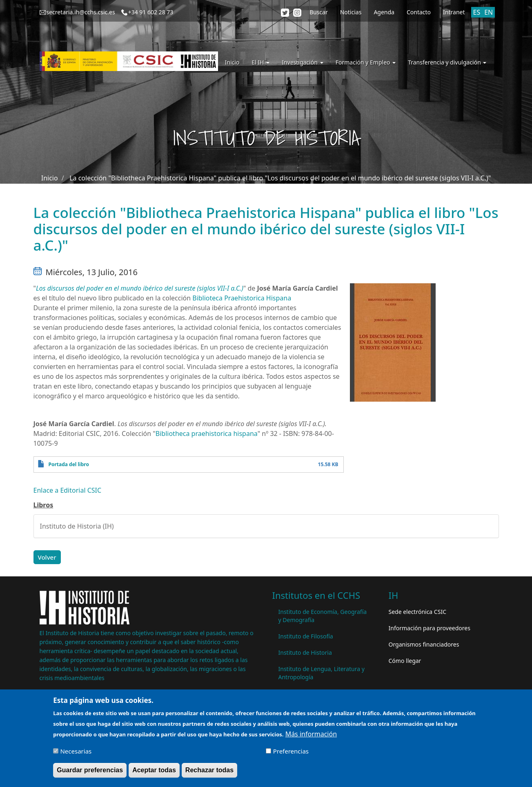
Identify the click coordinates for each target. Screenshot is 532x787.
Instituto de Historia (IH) (77, 526)
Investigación (302, 62)
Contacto (419, 12)
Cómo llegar (405, 661)
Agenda (384, 12)
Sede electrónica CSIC (417, 612)
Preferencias (291, 754)
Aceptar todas (154, 773)
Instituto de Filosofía (306, 636)
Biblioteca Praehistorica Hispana (242, 298)
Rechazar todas (209, 773)
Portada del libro (69, 464)
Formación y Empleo (366, 62)
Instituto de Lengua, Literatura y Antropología (322, 673)
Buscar (319, 12)
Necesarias (76, 754)
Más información (311, 737)
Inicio (232, 62)
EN (489, 12)
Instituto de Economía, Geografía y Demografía (323, 616)
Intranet (454, 12)
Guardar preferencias (90, 773)
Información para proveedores (430, 628)
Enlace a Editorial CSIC (68, 490)
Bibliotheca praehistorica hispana (207, 434)
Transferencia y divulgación (447, 62)
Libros (43, 505)
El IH (261, 62)
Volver (47, 557)
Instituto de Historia (305, 652)
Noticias (351, 12)
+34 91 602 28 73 (151, 12)
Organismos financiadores (424, 644)
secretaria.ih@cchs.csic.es (81, 12)
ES (477, 12)
